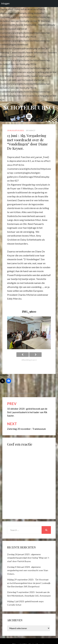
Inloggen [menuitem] (5, 4)
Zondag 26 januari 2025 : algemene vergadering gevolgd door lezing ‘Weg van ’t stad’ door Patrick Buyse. (28, 558)
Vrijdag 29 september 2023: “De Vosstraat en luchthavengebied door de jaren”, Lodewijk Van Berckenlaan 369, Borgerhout (29, 583)
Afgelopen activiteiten (23, 393)
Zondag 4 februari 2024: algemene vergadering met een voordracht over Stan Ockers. (28, 570)
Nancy (32, 130)
